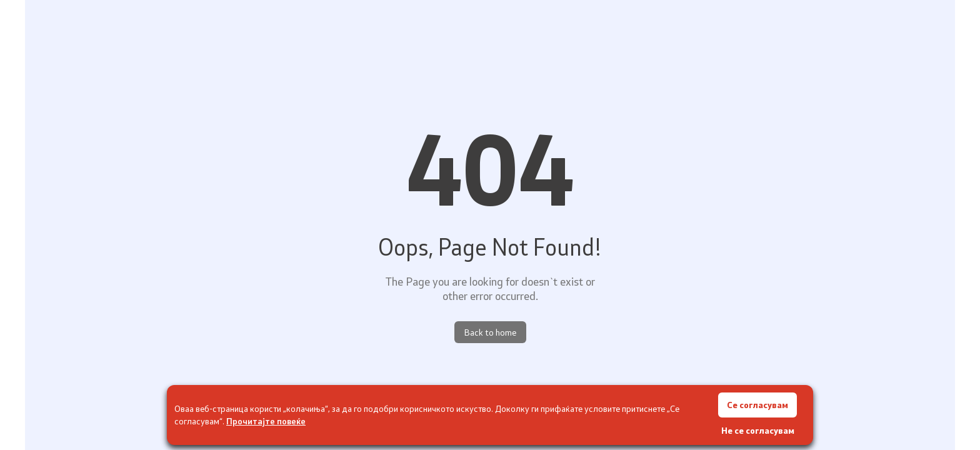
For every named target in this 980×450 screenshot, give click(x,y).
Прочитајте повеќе (266, 421)
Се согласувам (757, 405)
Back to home (490, 332)
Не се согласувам (758, 430)
